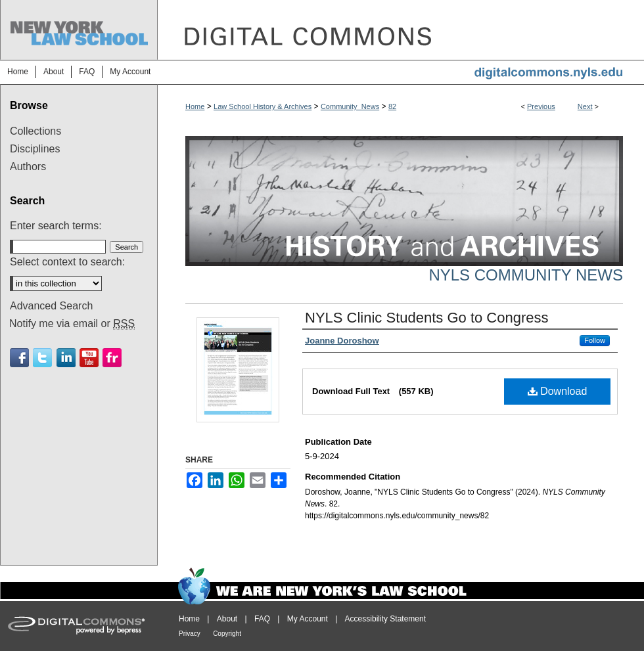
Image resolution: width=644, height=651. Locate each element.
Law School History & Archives (263, 106)
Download (558, 391)
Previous (541, 106)
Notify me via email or (72, 324)
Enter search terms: (56, 226)
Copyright (227, 634)
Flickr (112, 358)
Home (195, 106)
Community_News (350, 106)
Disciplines (35, 149)
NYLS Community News (526, 275)
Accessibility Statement (385, 619)
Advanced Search (51, 306)
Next (585, 106)
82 (392, 106)
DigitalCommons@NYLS (401, 30)
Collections (35, 131)
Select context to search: (67, 262)
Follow (595, 340)
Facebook (19, 358)
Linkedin (66, 358)
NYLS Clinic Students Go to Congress (427, 318)
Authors (28, 167)
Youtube (89, 358)
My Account (308, 619)
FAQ (262, 619)
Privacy (190, 634)
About (227, 619)
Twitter (42, 358)
